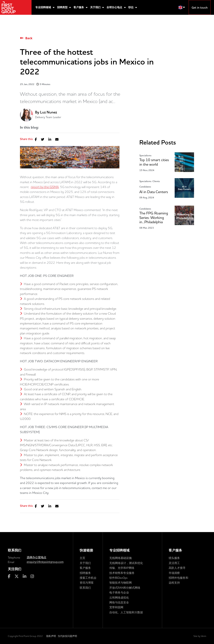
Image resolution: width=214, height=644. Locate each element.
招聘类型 (63, 7)
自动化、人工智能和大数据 (126, 612)
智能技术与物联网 (121, 583)
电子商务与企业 (119, 592)
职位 (131, 7)
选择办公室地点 (36, 557)
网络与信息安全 (119, 602)
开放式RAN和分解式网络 (125, 588)
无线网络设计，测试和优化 (126, 563)
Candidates (145, 187)
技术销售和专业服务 (122, 573)
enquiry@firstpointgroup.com (45, 562)
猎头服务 (174, 558)
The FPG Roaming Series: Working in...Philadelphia (154, 218)
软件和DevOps (118, 578)
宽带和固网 (116, 607)
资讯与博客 (87, 583)
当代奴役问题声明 (67, 636)
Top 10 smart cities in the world (154, 162)
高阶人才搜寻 (177, 568)
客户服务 (79, 7)
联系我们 (85, 588)
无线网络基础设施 (121, 558)
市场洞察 (174, 573)
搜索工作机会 (88, 578)
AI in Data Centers (154, 192)
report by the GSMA (45, 187)
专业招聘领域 (43, 7)
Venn (204, 636)
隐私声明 (51, 636)
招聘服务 (85, 573)
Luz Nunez (49, 112)
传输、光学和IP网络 (122, 568)
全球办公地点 (115, 7)
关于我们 (96, 7)
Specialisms (145, 155)
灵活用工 (174, 563)
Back (29, 38)
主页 (82, 558)
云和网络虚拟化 (119, 598)
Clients (156, 181)
